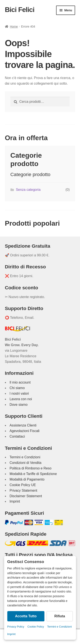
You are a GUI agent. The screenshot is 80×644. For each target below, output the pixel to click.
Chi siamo (17, 388)
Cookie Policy (36, 627)
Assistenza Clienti (23, 425)
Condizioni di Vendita (25, 463)
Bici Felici (20, 10)
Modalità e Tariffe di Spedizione (33, 474)
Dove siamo (19, 405)
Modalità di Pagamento (27, 479)
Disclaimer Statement (26, 496)
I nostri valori (19, 393)
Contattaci (17, 436)
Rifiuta (60, 616)
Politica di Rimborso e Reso (31, 468)
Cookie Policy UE (23, 485)
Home (14, 26)
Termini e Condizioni (59, 627)
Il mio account (20, 382)
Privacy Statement (23, 490)
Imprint (11, 634)
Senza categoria (28, 190)
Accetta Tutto (26, 616)
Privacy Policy (16, 627)
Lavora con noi (21, 399)
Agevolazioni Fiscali (25, 431)
